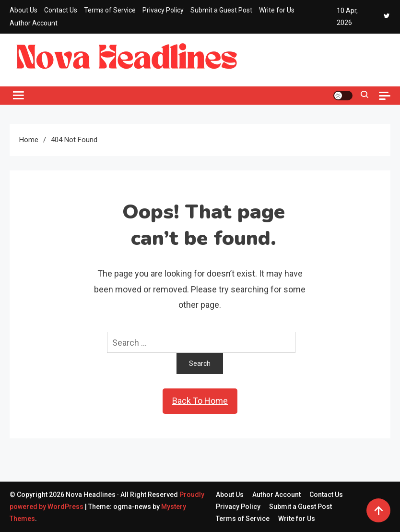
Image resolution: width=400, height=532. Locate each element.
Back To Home (200, 401)
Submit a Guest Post (221, 10)
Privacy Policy (163, 10)
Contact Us (61, 10)
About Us (24, 10)
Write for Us (277, 10)
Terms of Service (110, 10)
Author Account (34, 23)
